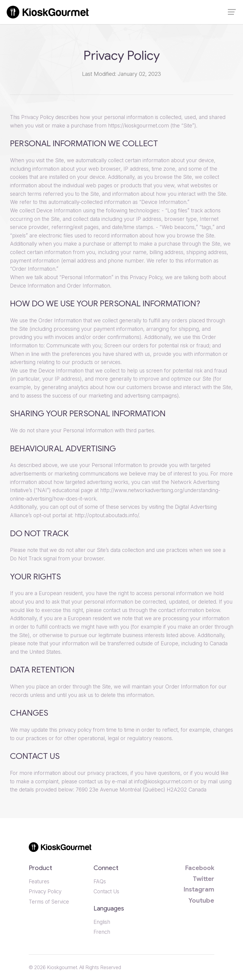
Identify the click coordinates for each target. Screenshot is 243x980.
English (102, 922)
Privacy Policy (45, 891)
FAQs (100, 881)
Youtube (201, 900)
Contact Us (106, 891)
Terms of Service (49, 902)
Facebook (200, 868)
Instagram (199, 889)
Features (39, 881)
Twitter (204, 879)
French (102, 932)
